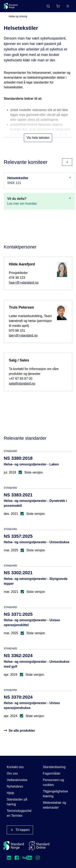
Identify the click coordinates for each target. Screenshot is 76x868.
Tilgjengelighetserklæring (56, 794)
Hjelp (10, 793)
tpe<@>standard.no (23, 335)
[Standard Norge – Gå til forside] (11, 6)
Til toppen (20, 830)
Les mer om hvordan (39, 201)
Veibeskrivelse (17, 780)
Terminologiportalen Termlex (19, 813)
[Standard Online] (39, 846)
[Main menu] (68, 6)
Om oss (12, 773)
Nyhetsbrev (15, 786)
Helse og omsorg (18, 16)
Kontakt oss (15, 767)
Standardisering (54, 767)
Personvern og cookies (54, 782)
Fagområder (52, 773)
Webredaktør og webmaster (55, 805)
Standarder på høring (17, 802)
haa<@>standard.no (24, 283)
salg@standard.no (22, 383)
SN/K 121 (39, 180)
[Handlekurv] (58, 6)
